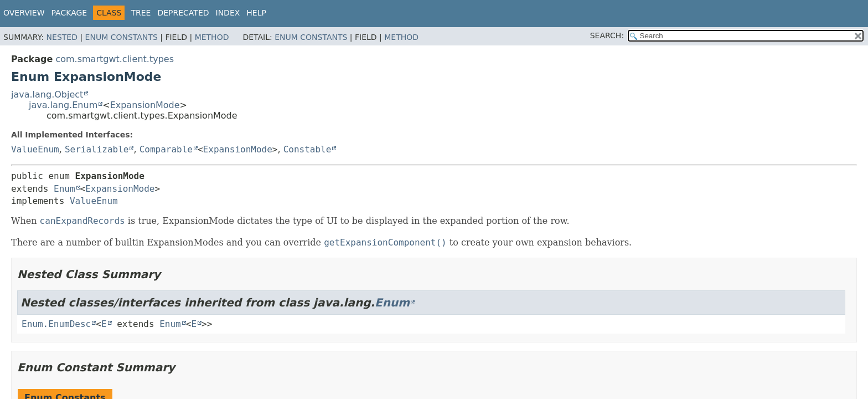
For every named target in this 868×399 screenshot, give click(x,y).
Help (256, 13)
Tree (141, 13)
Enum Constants (122, 37)
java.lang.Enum (63, 105)
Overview (24, 13)
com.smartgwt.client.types (115, 59)
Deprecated (183, 13)
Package (69, 13)
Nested (62, 37)
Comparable (166, 149)
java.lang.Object (47, 94)
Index (228, 13)
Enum (64, 189)
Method (212, 37)
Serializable (97, 149)
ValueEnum (35, 149)
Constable (308, 149)
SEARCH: (607, 35)
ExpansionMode (145, 105)
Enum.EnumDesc (56, 324)
